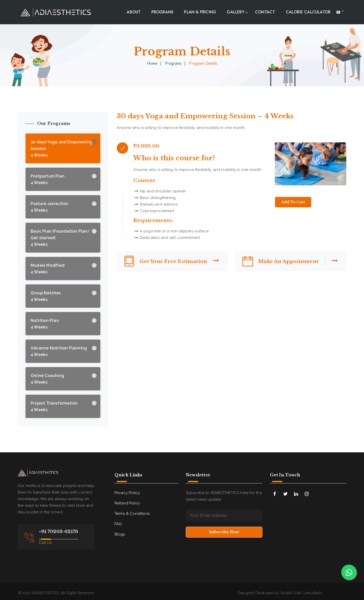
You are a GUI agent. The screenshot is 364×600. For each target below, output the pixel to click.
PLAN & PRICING (200, 12)
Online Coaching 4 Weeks (47, 379)
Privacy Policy (127, 493)
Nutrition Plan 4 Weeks (45, 324)
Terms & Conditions (132, 514)
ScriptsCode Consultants (301, 593)
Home (152, 63)
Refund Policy (127, 503)
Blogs (120, 534)
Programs (173, 63)
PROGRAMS (163, 12)
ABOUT (134, 12)
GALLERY (235, 12)
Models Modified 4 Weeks (48, 269)
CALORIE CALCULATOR (308, 12)
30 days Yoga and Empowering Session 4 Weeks (62, 149)
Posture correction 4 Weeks (50, 207)
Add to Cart (293, 202)
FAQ (118, 524)
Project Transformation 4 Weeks (54, 406)
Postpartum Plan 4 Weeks (48, 179)
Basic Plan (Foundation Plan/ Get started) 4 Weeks (60, 238)
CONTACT (265, 12)
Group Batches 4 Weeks (46, 296)
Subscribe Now (224, 532)
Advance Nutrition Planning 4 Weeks (59, 351)
